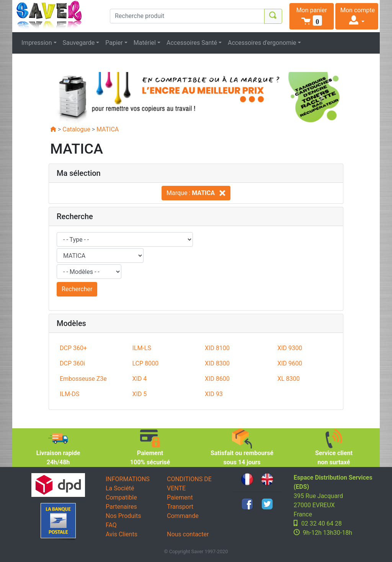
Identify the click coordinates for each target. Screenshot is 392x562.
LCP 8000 (145, 363)
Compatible (121, 497)
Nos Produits (123, 516)
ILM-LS (141, 348)
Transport (180, 507)
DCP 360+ (73, 348)
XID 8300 (217, 363)
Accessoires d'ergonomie (262, 43)
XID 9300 (290, 348)
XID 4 (139, 379)
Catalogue (76, 129)
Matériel (145, 43)
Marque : (196, 193)
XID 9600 (290, 363)
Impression (37, 43)
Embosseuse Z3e (83, 379)
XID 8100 (217, 348)
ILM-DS (69, 394)
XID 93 (214, 394)
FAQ (111, 525)
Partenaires (121, 507)
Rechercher (77, 289)
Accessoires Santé (192, 43)
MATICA (108, 129)
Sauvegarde (79, 43)
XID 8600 (217, 379)
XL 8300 (288, 379)
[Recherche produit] (187, 16)
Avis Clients (122, 534)
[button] (312, 16)
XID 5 (139, 394)
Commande (183, 516)
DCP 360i (72, 363)
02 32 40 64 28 (322, 523)
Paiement (180, 497)
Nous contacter (188, 534)
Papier (114, 43)
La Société (120, 488)
